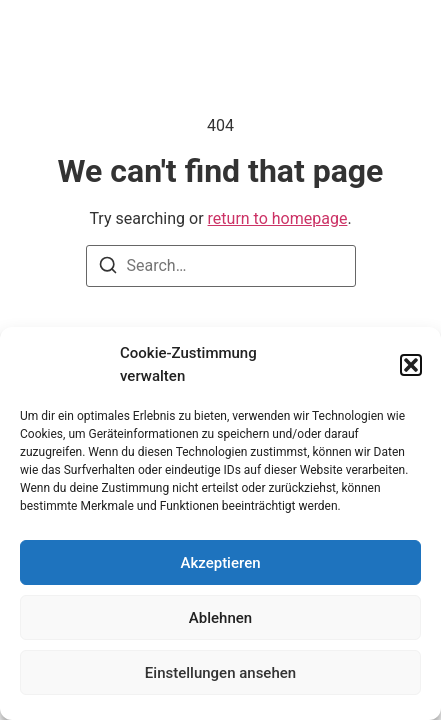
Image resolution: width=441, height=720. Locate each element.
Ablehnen (220, 618)
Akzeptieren (220, 563)
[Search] (108, 268)
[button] (411, 365)
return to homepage (278, 218)
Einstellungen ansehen (220, 673)
